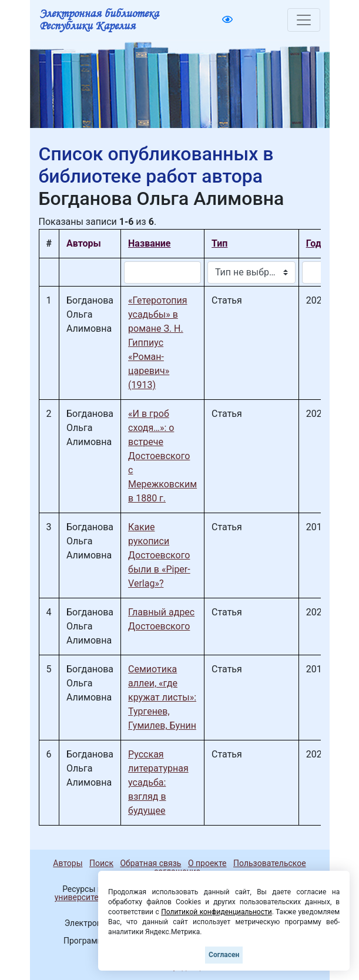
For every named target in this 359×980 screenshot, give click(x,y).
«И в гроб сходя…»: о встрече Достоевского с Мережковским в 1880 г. (162, 456)
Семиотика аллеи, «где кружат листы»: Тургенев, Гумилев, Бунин (162, 697)
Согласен (224, 955)
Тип (219, 243)
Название (149, 243)
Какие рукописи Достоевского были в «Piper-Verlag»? (159, 555)
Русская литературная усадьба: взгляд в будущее (158, 782)
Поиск (101, 863)
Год (314, 243)
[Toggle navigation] (304, 20)
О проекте (207, 863)
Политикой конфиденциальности (217, 912)
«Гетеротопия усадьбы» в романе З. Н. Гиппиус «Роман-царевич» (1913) (158, 343)
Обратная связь (150, 863)
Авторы (68, 863)
